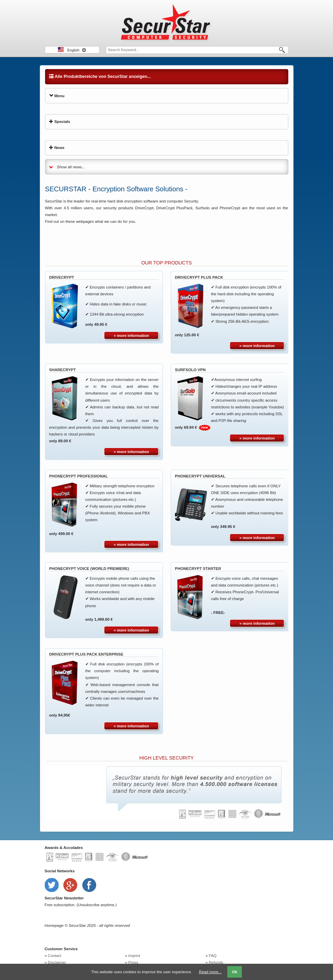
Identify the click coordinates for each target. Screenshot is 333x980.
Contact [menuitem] (55, 956)
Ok (235, 972)
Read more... (210, 972)
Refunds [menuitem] (216, 962)
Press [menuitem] (133, 962)
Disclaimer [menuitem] (57, 962)
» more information (131, 336)
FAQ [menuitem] (213, 956)
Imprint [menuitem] (134, 956)
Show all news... (71, 167)
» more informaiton (257, 623)
